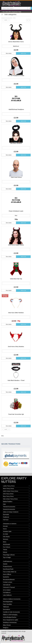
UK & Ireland (16, 590)
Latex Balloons (16, 595)
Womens (16, 539)
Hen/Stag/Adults (16, 602)
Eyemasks (16, 515)
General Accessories (16, 509)
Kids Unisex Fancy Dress (16, 499)
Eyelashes (16, 577)
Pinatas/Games (16, 567)
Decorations (16, 609)
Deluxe (16, 552)
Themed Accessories (16, 507)
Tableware (16, 607)
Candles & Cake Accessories (16, 612)
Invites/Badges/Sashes (16, 617)
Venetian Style (16, 531)
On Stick (16, 534)
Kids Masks (16, 537)
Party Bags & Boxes (16, 555)
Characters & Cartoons (16, 524)
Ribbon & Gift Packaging (16, 615)
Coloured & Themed (16, 587)
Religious (16, 628)
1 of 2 (6, 20)
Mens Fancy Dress (16, 489)
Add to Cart (23, 53)
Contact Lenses (16, 582)
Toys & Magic (16, 557)
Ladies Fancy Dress (16, 486)
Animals (16, 526)
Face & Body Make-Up (16, 572)
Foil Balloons (16, 592)
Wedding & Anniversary (16, 622)
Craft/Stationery (16, 561)
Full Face (16, 520)
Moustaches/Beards (16, 580)
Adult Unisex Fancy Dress (16, 491)
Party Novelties (16, 604)
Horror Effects (16, 574)
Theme (16, 550)
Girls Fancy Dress (16, 494)
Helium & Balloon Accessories (16, 599)
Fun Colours (16, 547)
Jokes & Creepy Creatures (16, 512)
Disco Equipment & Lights (16, 620)
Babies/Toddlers (16, 502)
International (16, 585)
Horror (16, 529)
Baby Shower (16, 625)
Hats (16, 504)
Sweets (16, 564)
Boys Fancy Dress (16, 496)
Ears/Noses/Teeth (16, 569)
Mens (16, 542)
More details (9, 53)
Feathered (16, 517)
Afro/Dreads (16, 544)
